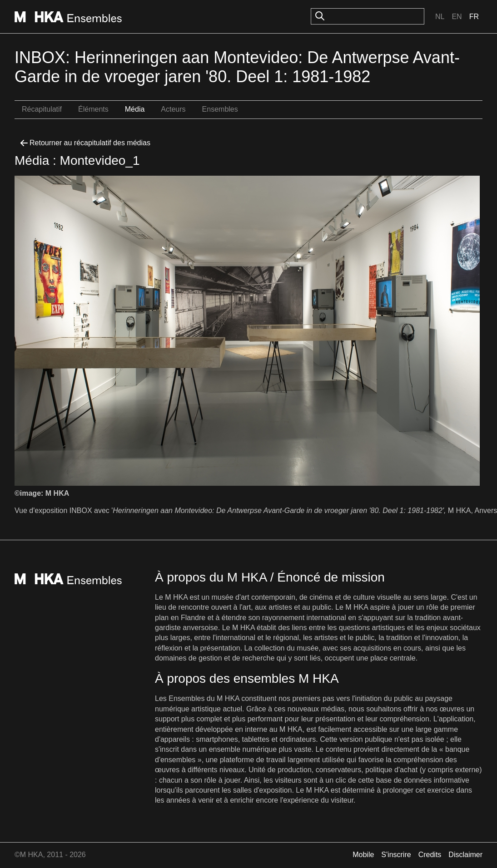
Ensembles (220, 109)
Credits (430, 855)
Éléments (93, 109)
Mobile (363, 855)
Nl (440, 17)
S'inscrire (396, 855)
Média (135, 109)
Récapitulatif (42, 109)
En (457, 17)
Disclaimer (465, 855)
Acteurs (173, 109)
